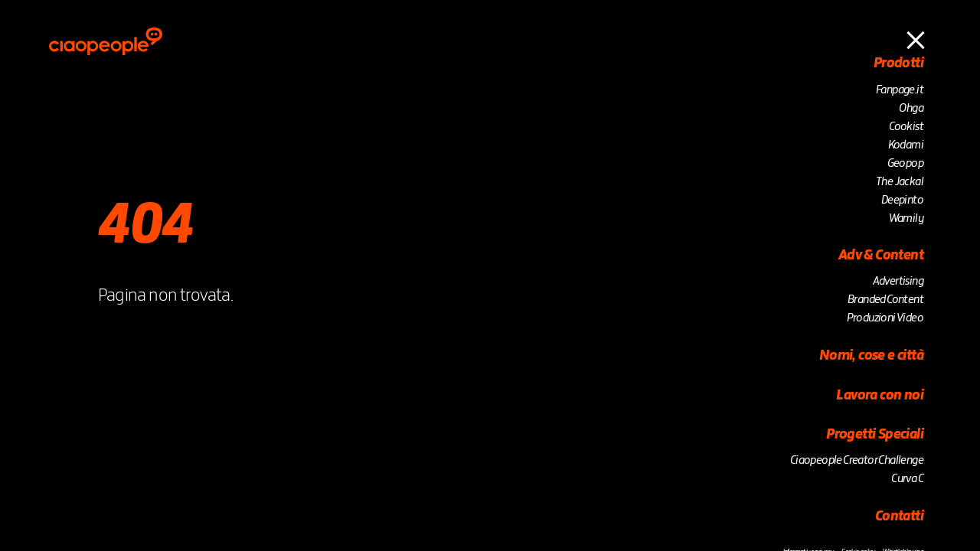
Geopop (905, 164)
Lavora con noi (880, 396)
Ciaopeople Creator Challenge (857, 461)
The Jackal (900, 182)
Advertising (898, 282)
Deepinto (902, 201)
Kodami (906, 145)
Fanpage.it (900, 90)
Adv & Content (881, 256)
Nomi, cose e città (871, 356)
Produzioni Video (885, 318)
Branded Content (885, 300)
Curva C (907, 479)
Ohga (911, 109)
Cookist (906, 127)
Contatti (899, 517)
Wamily (906, 219)
